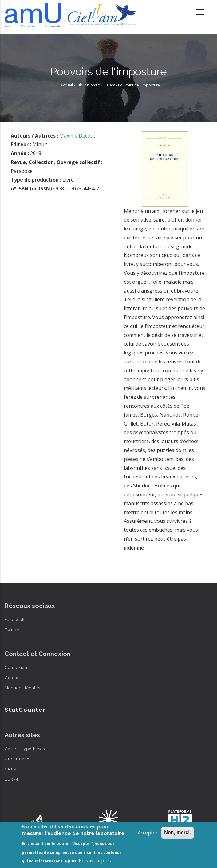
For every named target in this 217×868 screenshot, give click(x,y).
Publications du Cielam (95, 85)
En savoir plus (95, 861)
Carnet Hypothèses (25, 749)
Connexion (16, 667)
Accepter (148, 833)
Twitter (12, 630)
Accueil (67, 85)
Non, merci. (178, 832)
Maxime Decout (77, 136)
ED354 (12, 779)
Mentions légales (22, 688)
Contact (13, 678)
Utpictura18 (17, 759)
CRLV (11, 769)
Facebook (15, 619)
